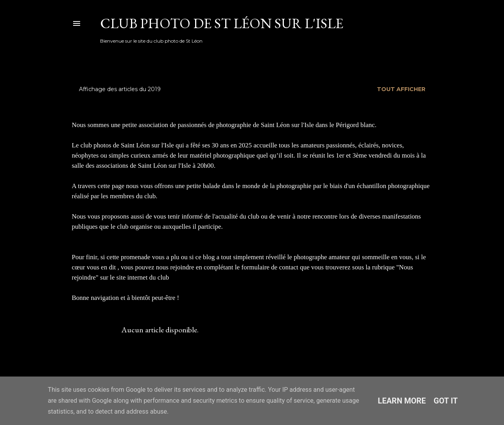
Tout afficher (401, 89)
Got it (446, 401)
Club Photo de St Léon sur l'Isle (222, 23)
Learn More (402, 401)
